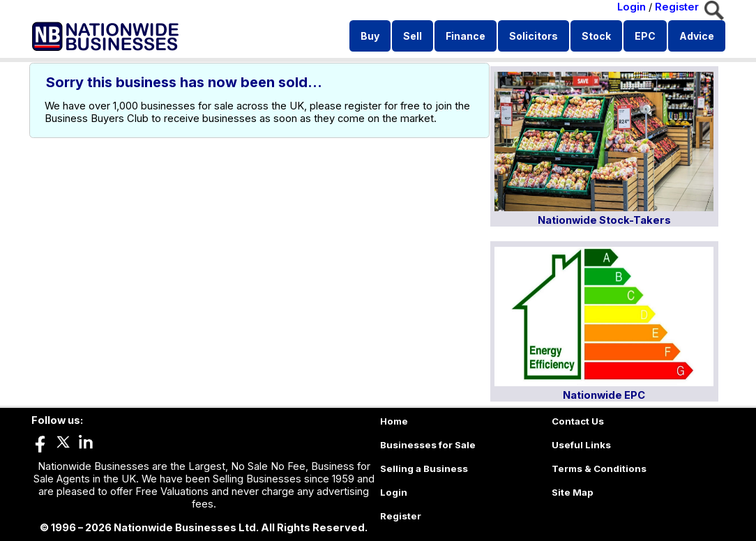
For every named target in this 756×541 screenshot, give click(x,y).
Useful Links (581, 445)
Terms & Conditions (599, 468)
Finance (466, 36)
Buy (370, 36)
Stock (596, 36)
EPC (645, 36)
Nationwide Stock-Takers (604, 220)
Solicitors (534, 36)
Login (632, 7)
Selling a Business (424, 468)
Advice (697, 36)
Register (677, 7)
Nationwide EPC (604, 395)
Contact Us (578, 421)
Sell (413, 36)
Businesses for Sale (428, 445)
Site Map (573, 492)
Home (394, 421)
